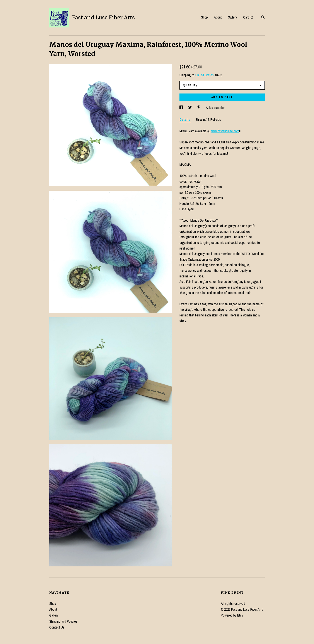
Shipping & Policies (208, 119)
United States (205, 75)
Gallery (232, 17)
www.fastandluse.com (225, 131)
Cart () (248, 17)
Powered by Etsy (232, 615)
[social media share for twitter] (190, 108)
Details (185, 119)
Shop (204, 17)
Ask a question (216, 108)
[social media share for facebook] (182, 108)
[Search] (263, 18)
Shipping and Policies (63, 621)
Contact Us (57, 627)
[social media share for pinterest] (199, 108)
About (218, 17)
